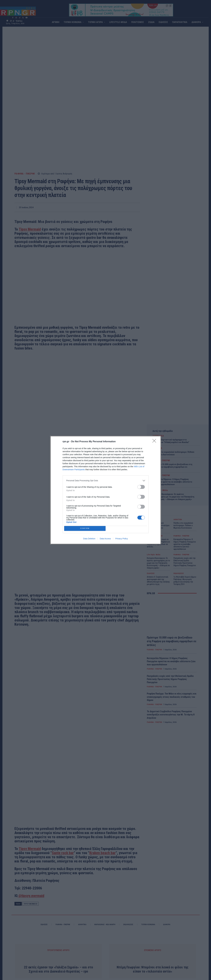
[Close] (155, 442)
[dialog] (106, 490)
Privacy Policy (122, 539)
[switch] (141, 487)
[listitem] (106, 481)
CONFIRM (85, 528)
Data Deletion (89, 539)
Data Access (105, 539)
